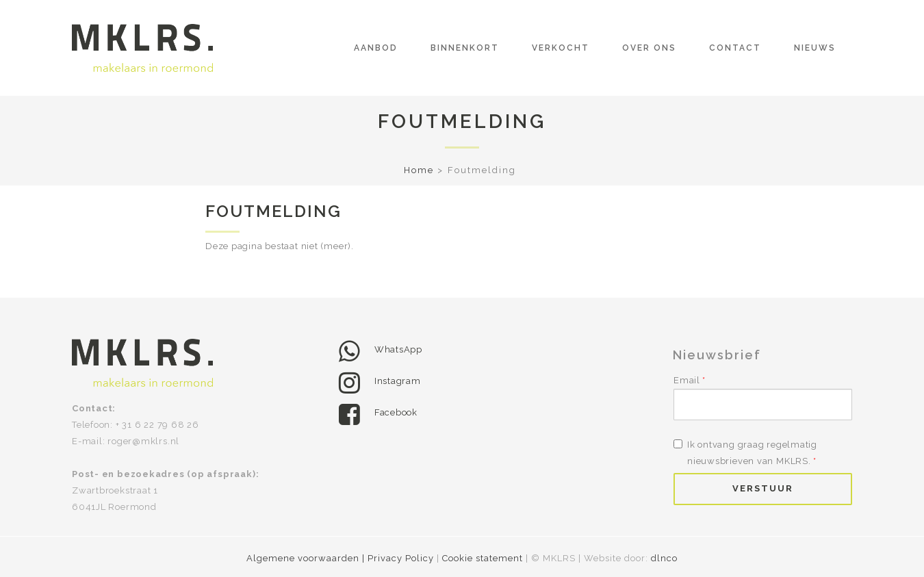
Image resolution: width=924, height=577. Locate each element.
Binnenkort (465, 48)
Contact (735, 48)
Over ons (649, 48)
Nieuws (815, 48)
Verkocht (561, 48)
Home (419, 170)
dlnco (664, 558)
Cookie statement (483, 558)
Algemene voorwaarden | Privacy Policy (342, 558)
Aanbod (376, 48)
